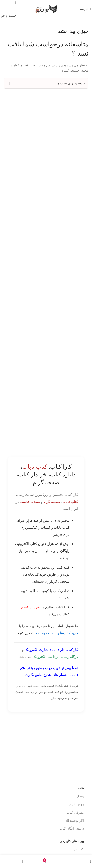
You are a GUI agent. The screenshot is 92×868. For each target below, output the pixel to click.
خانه (81, 788)
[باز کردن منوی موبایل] (84, 9)
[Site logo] (46, 9)
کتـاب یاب (77, 849)
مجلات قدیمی (30, 502)
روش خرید (76, 804)
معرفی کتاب (75, 812)
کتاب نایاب (70, 502)
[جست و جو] (46, 83)
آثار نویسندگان (74, 820)
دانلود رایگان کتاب (72, 828)
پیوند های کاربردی (72, 841)
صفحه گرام (52, 502)
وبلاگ (80, 796)
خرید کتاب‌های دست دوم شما (56, 633)
